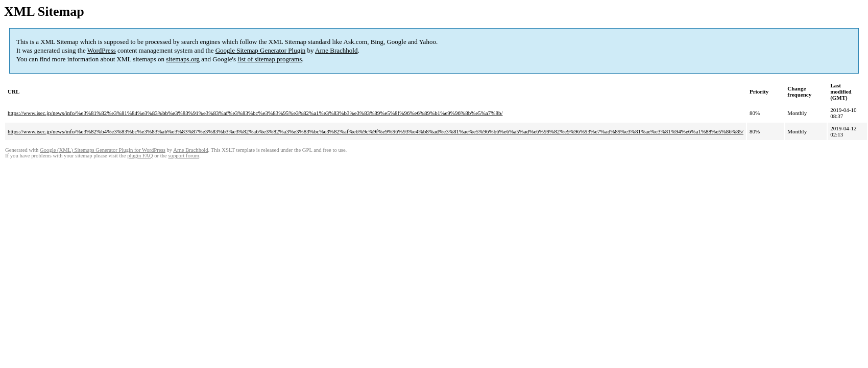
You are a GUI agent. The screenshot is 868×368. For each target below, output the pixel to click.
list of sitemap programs (270, 59)
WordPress (102, 50)
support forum (184, 156)
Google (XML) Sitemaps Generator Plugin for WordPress (103, 150)
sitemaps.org (183, 59)
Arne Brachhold (336, 50)
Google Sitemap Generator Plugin (261, 50)
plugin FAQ (140, 156)
